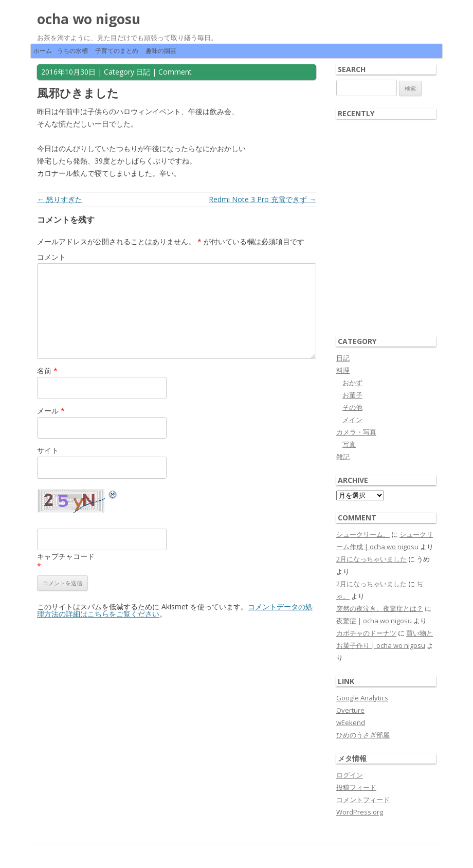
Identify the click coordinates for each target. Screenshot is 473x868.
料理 (343, 370)
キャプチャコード (66, 556)
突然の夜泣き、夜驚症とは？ (380, 608)
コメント (51, 257)
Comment (175, 72)
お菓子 (352, 395)
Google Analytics (362, 698)
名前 (47, 370)
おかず (352, 383)
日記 (143, 72)
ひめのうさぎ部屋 (363, 735)
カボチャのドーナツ (366, 633)
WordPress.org (360, 812)
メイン (352, 420)
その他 (352, 407)
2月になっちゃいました (371, 559)
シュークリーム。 (363, 534)
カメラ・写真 (356, 432)
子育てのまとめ (117, 51)
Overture (350, 710)
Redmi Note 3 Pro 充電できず (262, 199)
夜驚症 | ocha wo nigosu (374, 621)
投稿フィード (356, 787)
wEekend (351, 722)
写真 (349, 444)
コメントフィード (363, 800)
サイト (48, 450)
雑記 (343, 457)
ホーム (43, 51)
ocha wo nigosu (89, 19)
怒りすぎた (60, 199)
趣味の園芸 (161, 51)
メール (51, 411)
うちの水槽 (72, 51)
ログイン (350, 775)
